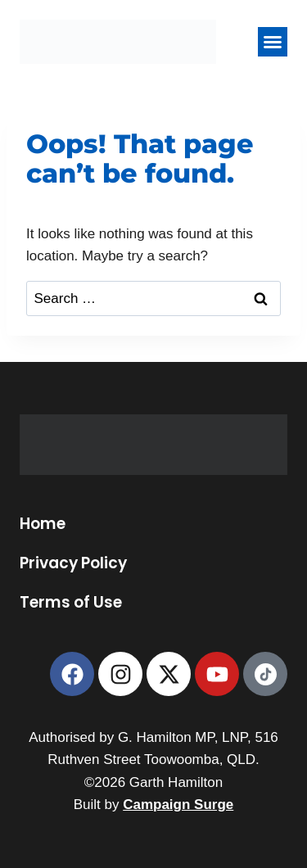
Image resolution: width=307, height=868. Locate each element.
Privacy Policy (73, 563)
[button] (273, 42)
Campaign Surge (178, 805)
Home (43, 524)
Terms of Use (71, 603)
